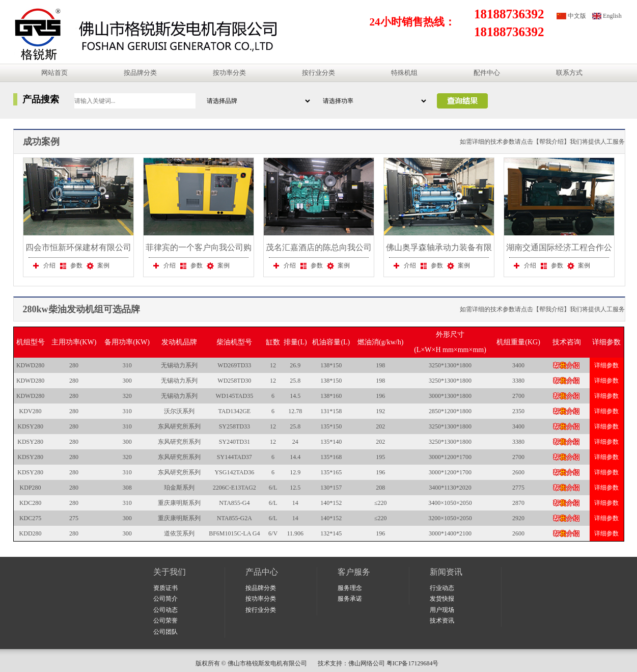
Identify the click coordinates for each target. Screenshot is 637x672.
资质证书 (165, 588)
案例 (97, 265)
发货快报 (442, 599)
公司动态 (165, 610)
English (612, 16)
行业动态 (442, 588)
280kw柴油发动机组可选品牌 (81, 309)
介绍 (43, 265)
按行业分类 (318, 73)
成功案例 (41, 142)
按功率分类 (229, 73)
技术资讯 (442, 621)
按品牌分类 (140, 73)
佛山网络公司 (367, 663)
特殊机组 (404, 73)
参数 (70, 265)
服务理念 (350, 588)
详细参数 (606, 365)
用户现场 (442, 610)
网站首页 (54, 73)
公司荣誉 (165, 621)
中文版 (577, 16)
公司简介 (165, 599)
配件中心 (487, 73)
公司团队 (165, 632)
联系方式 (569, 73)
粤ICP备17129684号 (414, 663)
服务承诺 (350, 599)
